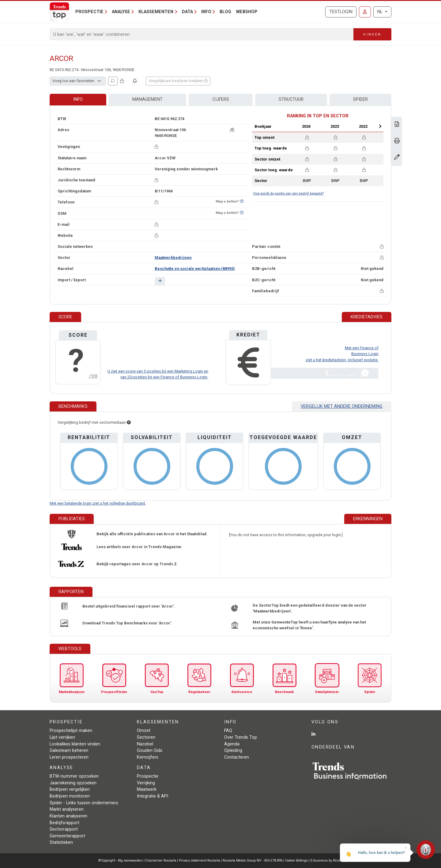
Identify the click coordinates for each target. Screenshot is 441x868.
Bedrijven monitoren (70, 796)
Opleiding (233, 750)
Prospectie (148, 776)
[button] (160, 281)
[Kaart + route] (232, 130)
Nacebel (145, 744)
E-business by (327, 860)
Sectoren (146, 737)
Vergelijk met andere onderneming (342, 406)
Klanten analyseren (68, 816)
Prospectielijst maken (71, 731)
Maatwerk (147, 789)
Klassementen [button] (156, 12)
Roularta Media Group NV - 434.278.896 (253, 860)
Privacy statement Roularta (199, 860)
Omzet (144, 731)
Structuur (291, 99)
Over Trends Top (241, 737)
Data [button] (187, 12)
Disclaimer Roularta (161, 860)
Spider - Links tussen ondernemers (84, 803)
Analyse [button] (121, 12)
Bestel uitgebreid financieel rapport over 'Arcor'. (129, 606)
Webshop (247, 12)
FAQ (228, 731)
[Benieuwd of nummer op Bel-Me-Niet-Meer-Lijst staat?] (242, 201)
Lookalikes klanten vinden (75, 744)
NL (381, 12)
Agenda (232, 744)
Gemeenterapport (67, 836)
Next (380, 126)
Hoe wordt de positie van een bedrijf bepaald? (288, 193)
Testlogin (341, 12)
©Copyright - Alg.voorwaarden (121, 860)
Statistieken (61, 842)
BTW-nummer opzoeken (74, 776)
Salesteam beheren (69, 750)
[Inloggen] (365, 12)
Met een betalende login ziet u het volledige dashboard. (98, 503)
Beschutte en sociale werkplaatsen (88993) (195, 269)
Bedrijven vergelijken (70, 789)
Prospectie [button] (89, 12)
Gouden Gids (150, 750)
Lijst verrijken (62, 737)
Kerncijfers (148, 757)
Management (147, 99)
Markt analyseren (67, 809)
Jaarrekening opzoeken (73, 783)
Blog (225, 12)
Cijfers (221, 99)
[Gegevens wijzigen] (397, 158)
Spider (360, 99)
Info (78, 99)
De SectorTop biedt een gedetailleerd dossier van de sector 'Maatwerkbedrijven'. (310, 608)
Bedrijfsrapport (64, 823)
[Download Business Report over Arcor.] (397, 125)
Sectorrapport (64, 829)
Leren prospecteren (69, 757)
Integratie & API (153, 796)
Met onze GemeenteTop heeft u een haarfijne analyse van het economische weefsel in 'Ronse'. (309, 625)
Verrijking (146, 783)
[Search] (202, 34)
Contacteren (237, 757)
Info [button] (206, 12)
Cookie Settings (297, 860)
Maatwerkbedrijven (173, 258)
